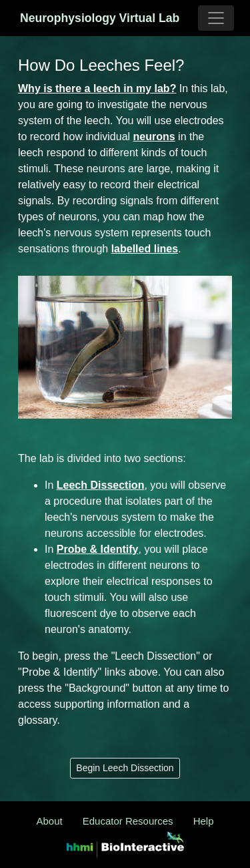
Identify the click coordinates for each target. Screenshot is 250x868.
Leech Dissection (101, 485)
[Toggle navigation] (216, 18)
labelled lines (145, 249)
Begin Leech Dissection (125, 768)
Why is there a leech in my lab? (97, 88)
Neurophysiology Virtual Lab (63, 18)
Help (204, 821)
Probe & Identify (98, 549)
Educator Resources (128, 821)
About (50, 821)
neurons (154, 137)
